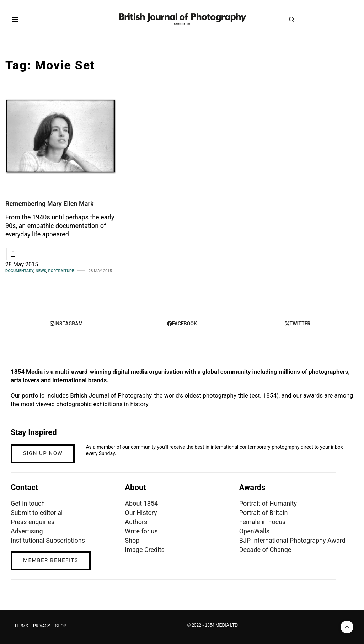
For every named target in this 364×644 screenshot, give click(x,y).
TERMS (21, 626)
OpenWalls (255, 531)
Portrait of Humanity (268, 503)
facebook (182, 324)
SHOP (61, 626)
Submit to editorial (37, 513)
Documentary (20, 271)
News (41, 271)
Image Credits (145, 550)
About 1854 (141, 503)
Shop (132, 540)
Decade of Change (265, 550)
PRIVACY (42, 626)
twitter (298, 324)
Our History (141, 513)
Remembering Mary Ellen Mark (49, 204)
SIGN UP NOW (43, 453)
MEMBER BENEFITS (51, 560)
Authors (136, 522)
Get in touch (28, 503)
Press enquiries (33, 522)
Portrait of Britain (264, 513)
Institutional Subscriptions (48, 540)
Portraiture (61, 271)
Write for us (141, 531)
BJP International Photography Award (292, 540)
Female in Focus (263, 522)
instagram (66, 324)
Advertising (27, 531)
